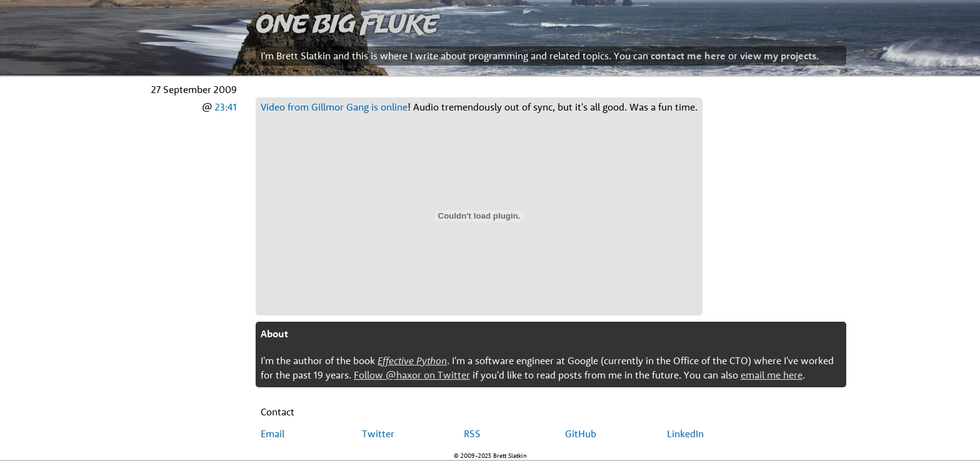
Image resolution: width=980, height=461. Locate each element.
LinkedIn (685, 434)
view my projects (778, 56)
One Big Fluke (347, 23)
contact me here (688, 56)
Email (272, 434)
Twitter (378, 434)
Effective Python (412, 360)
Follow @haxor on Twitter (412, 375)
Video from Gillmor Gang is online (334, 107)
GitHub (581, 434)
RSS (472, 434)
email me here (772, 375)
